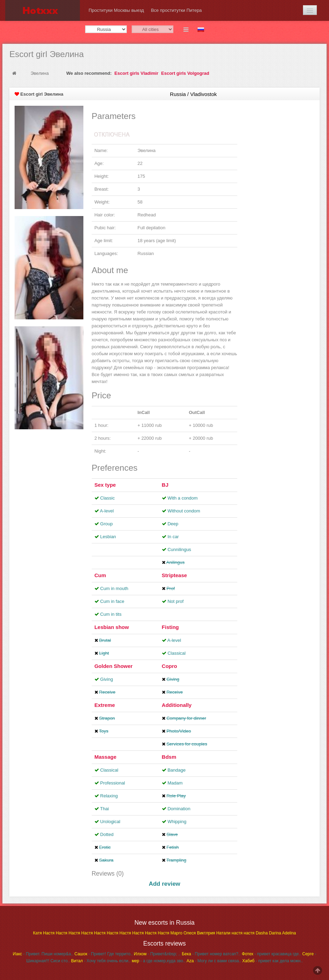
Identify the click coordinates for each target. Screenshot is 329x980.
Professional (113, 783)
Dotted (107, 834)
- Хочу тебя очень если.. (101, 961)
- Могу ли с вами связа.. (214, 961)
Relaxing (109, 796)
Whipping (177, 822)
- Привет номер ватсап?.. (211, 954)
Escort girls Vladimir (136, 73)
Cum (100, 575)
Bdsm (169, 757)
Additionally (177, 705)
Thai (104, 809)
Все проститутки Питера (176, 10)
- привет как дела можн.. (272, 961)
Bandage (176, 770)
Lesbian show (112, 627)
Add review (164, 884)
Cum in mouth (114, 588)
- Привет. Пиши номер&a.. (43, 954)
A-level (107, 511)
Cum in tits (111, 614)
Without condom (184, 511)
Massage (105, 757)
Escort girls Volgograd (185, 73)
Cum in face (112, 601)
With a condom (183, 498)
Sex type (105, 485)
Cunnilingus (179, 549)
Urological (110, 822)
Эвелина (40, 73)
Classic (107, 498)
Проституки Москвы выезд (116, 10)
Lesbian (108, 537)
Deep (173, 524)
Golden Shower (114, 666)
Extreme (105, 705)
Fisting (170, 627)
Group (106, 524)
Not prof (175, 601)
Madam (175, 783)
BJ (165, 485)
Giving (106, 679)
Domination (179, 809)
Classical (176, 653)
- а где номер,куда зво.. (158, 961)
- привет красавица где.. (272, 954)
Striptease (175, 575)
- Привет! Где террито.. (104, 954)
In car (173, 537)
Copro (170, 666)
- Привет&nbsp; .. (157, 954)
